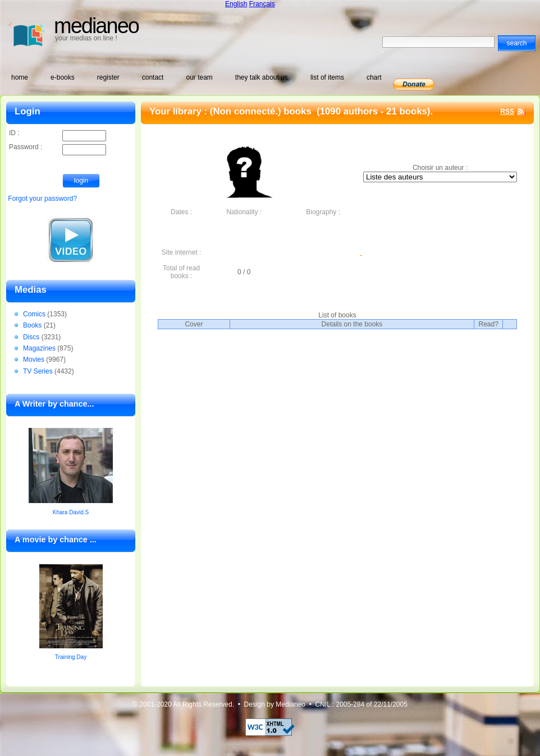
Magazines (39, 348)
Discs (31, 337)
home (20, 77)
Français (262, 4)
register (108, 77)
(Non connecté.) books (262, 111)
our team (199, 77)
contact (153, 77)
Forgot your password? (42, 199)
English (236, 4)
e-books (63, 77)
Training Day (71, 657)
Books (32, 325)
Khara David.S (71, 512)
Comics (34, 314)
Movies (34, 359)
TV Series (38, 371)
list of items (327, 77)
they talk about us (262, 77)
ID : (58, 134)
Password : (58, 148)
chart (374, 77)
